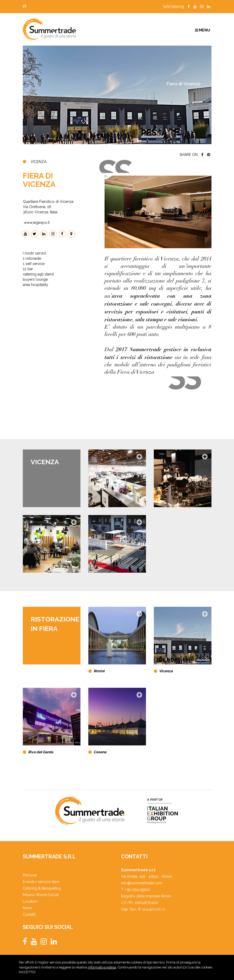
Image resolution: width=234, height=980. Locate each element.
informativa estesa (102, 969)
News (28, 908)
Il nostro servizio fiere (41, 882)
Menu (203, 30)
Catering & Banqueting (42, 888)
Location (30, 901)
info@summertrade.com (142, 883)
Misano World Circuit (41, 895)
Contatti (29, 914)
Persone (30, 875)
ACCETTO (27, 974)
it (25, 7)
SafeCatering (173, 7)
